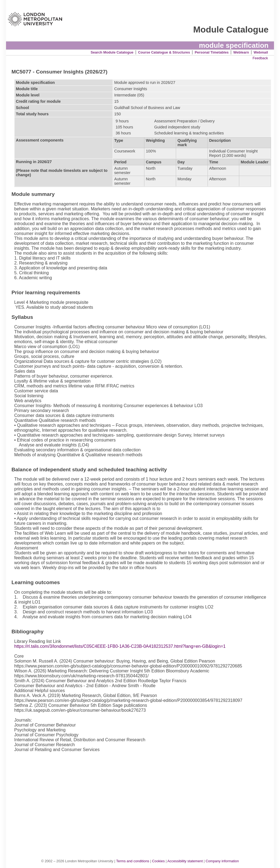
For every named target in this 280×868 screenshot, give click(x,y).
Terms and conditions (133, 861)
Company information (222, 861)
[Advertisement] (143, 802)
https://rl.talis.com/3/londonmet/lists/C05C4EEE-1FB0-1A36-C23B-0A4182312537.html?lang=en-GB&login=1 (120, 646)
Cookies (158, 861)
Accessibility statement (185, 861)
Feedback (260, 58)
